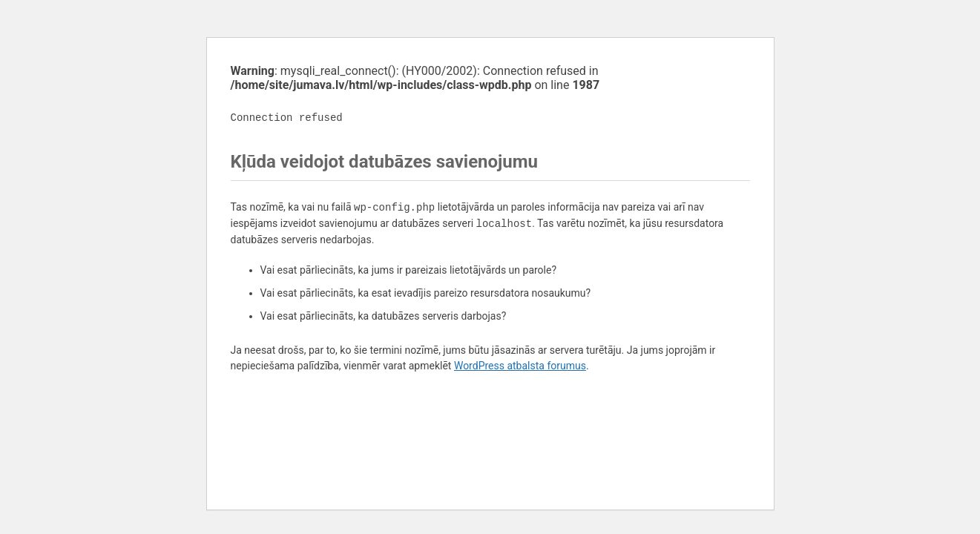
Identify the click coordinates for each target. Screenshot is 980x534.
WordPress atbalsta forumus (520, 366)
